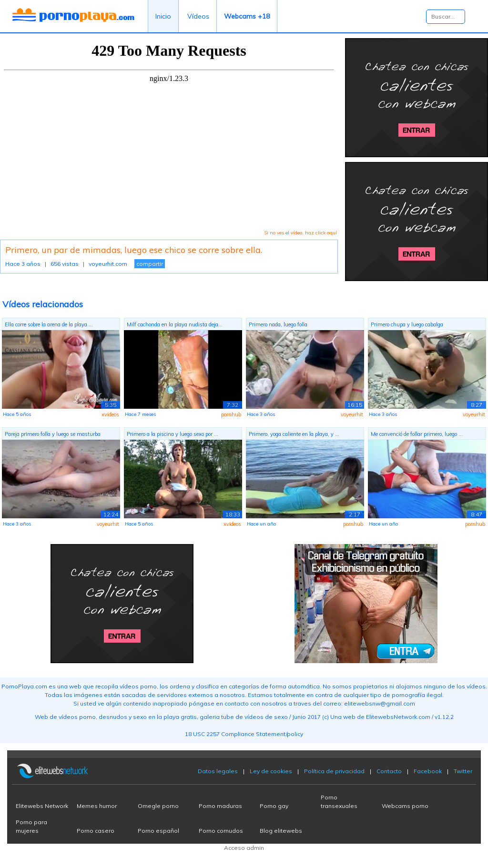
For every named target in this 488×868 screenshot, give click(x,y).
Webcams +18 (247, 16)
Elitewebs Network (42, 806)
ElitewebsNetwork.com (398, 717)
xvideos (110, 414)
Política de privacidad (334, 771)
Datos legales (218, 771)
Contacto (389, 771)
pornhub (231, 414)
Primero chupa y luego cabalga (407, 324)
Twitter (463, 771)
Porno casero (96, 831)
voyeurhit (352, 414)
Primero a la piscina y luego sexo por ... (173, 434)
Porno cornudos (221, 831)
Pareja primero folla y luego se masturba (53, 434)
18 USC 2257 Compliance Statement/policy (244, 734)
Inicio (163, 16)
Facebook (428, 771)
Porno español (158, 831)
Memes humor (97, 806)
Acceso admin (244, 848)
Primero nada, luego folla (278, 324)
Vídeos (198, 16)
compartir (150, 264)
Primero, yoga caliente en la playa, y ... (294, 434)
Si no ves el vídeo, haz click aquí (300, 233)
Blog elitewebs (281, 831)
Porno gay (274, 806)
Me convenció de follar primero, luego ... (417, 434)
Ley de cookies (271, 771)
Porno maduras (220, 806)
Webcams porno (405, 806)
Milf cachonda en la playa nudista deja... (175, 324)
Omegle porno (158, 806)
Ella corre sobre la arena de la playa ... (49, 324)
